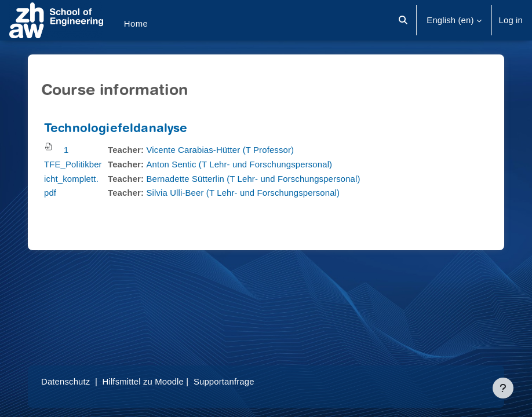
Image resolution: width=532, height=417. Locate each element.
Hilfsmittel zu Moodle (143, 382)
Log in (511, 20)
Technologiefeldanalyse (116, 129)
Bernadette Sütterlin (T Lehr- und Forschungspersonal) (253, 179)
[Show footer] (503, 388)
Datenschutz (65, 382)
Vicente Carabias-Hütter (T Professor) (220, 150)
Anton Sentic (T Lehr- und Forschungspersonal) (239, 164)
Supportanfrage (224, 382)
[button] (404, 20)
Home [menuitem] (136, 24)
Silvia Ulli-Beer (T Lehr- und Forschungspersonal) (243, 193)
